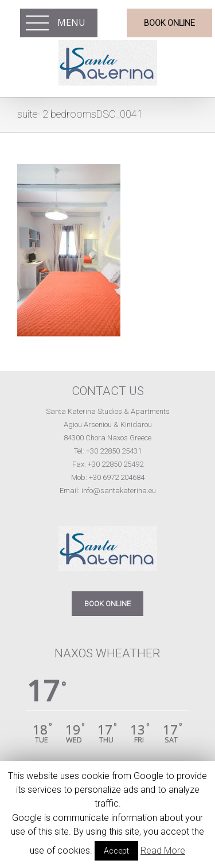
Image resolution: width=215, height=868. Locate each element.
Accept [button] (116, 851)
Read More (163, 850)
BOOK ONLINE (107, 604)
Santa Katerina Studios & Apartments (108, 411)
